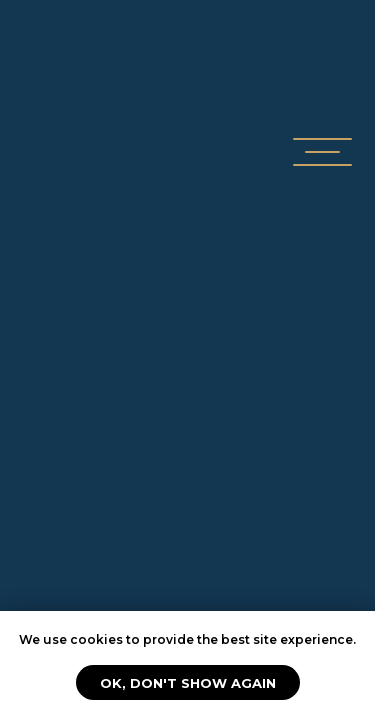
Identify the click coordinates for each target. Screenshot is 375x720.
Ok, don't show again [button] (188, 683)
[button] (322, 139)
